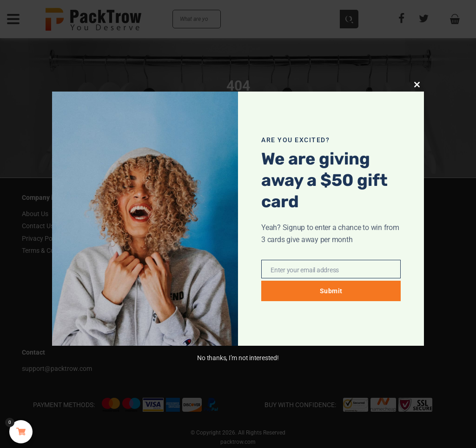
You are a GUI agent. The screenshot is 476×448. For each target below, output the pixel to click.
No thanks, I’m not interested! (238, 358)
